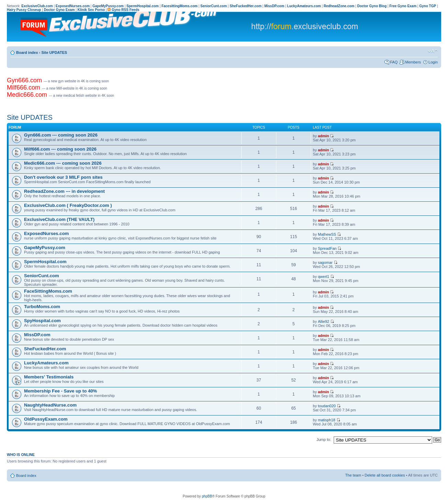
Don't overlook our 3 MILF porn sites (63, 177)
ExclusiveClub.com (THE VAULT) (59, 219)
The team (353, 475)
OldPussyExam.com (46, 419)
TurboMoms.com (42, 307)
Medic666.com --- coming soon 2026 (63, 163)
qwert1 (324, 277)
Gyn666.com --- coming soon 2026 (61, 135)
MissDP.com (37, 335)
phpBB (207, 496)
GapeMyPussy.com (45, 248)
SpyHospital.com (42, 321)
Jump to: (324, 439)
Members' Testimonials (49, 377)
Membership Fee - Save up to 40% (61, 391)
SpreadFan (327, 248)
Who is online (21, 455)
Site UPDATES (54, 52)
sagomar (325, 262)
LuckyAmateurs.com (46, 363)
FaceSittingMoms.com (48, 291)
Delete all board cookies (385, 475)
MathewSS (327, 234)
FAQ (394, 62)
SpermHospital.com (45, 262)
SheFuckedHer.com (45, 349)
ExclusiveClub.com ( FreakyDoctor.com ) (68, 205)
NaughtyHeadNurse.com (50, 405)
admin (323, 136)
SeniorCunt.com (42, 276)
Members (413, 62)
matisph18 (327, 420)
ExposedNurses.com (46, 233)
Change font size (433, 51)
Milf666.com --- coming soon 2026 (60, 149)
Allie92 (324, 321)
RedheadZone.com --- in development (64, 191)
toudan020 (327, 406)
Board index (27, 52)
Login (433, 62)
